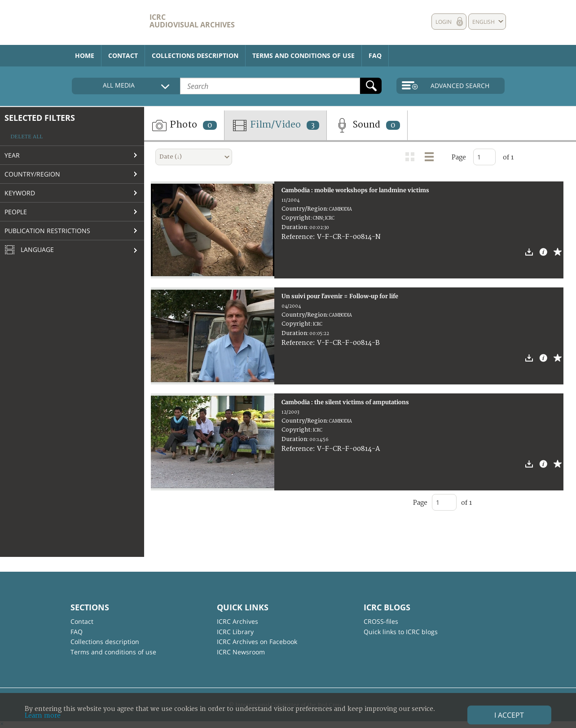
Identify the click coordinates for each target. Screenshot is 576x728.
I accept (509, 715)
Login (444, 22)
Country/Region (32, 174)
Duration (294, 227)
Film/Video (275, 125)
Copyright (296, 218)
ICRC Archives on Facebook (257, 642)
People (16, 212)
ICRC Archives (237, 621)
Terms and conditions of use (303, 55)
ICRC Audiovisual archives (192, 21)
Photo (184, 125)
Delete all (26, 137)
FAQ (375, 55)
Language (29, 250)
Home (85, 55)
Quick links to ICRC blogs (401, 632)
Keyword (20, 193)
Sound (367, 125)
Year (12, 155)
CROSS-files (381, 621)
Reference (297, 237)
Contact (123, 55)
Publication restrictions (47, 231)
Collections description (195, 55)
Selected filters (40, 118)
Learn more (43, 716)
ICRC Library (235, 632)
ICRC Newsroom (241, 652)
